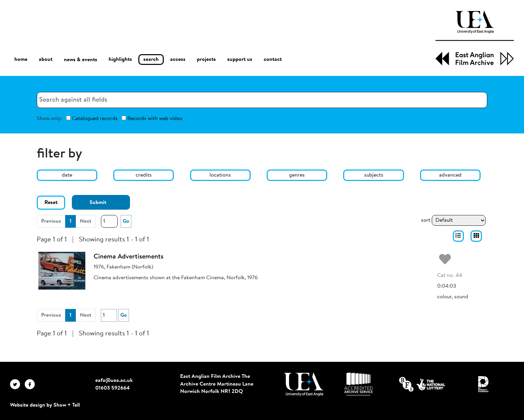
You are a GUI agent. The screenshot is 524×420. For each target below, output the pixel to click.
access (178, 60)
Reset (51, 203)
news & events (81, 60)
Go (126, 221)
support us (240, 60)
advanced (450, 175)
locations (220, 175)
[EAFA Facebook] (31, 384)
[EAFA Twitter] (17, 384)
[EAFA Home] (475, 38)
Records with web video (152, 119)
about (46, 60)
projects (206, 60)
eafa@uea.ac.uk (114, 381)
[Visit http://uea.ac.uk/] (304, 384)
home (21, 59)
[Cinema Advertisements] (62, 271)
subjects (374, 175)
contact (273, 60)
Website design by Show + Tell (45, 405)
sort (426, 220)
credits (144, 175)
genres (297, 175)
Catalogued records (92, 119)
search (151, 60)
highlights (120, 60)
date (67, 175)
